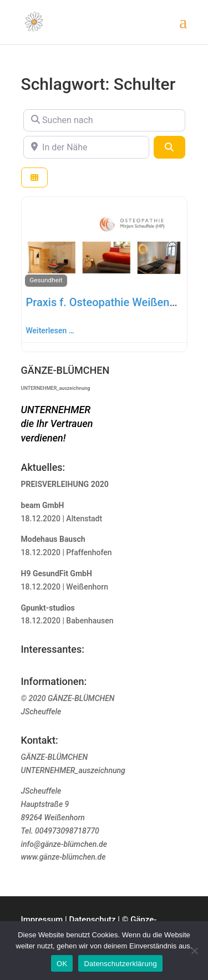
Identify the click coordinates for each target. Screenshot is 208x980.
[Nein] (194, 951)
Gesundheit (46, 280)
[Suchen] (169, 147)
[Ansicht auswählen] (34, 178)
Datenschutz (92, 920)
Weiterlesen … (50, 331)
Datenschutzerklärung (120, 964)
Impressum (42, 920)
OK (62, 964)
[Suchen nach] (104, 120)
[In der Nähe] (87, 147)
